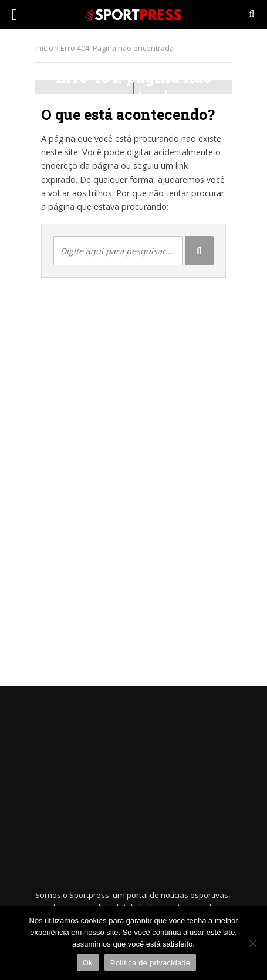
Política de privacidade (151, 963)
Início (44, 48)
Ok (88, 963)
